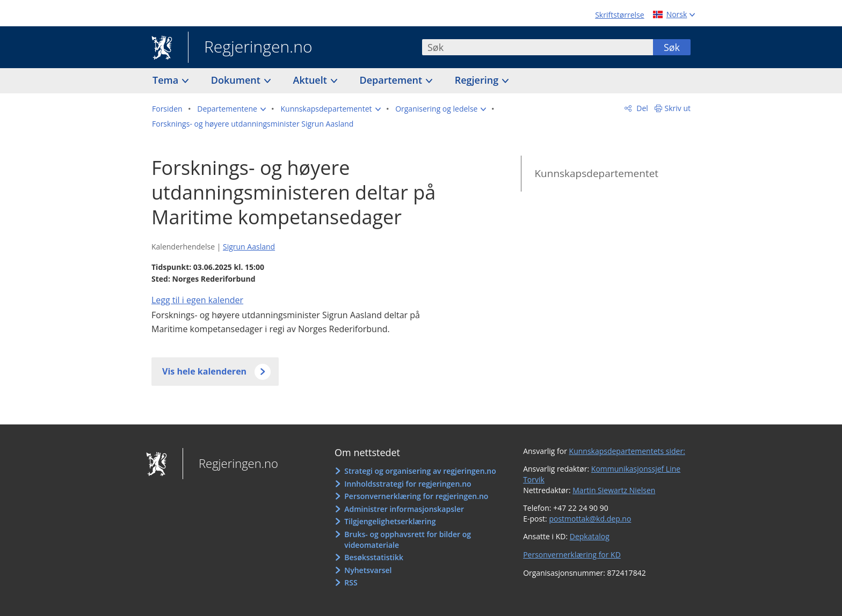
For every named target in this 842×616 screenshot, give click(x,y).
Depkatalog (590, 536)
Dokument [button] (237, 80)
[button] (231, 109)
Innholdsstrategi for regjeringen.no (408, 484)
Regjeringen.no (250, 48)
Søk (672, 47)
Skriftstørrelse (619, 15)
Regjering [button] (478, 80)
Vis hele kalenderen (204, 371)
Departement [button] (392, 80)
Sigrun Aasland (249, 247)
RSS (351, 582)
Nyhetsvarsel (368, 570)
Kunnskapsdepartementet (596, 173)
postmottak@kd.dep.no (590, 519)
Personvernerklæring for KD (572, 555)
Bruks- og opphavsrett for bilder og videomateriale (408, 540)
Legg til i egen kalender (197, 300)
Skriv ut (678, 108)
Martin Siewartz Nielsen (614, 490)
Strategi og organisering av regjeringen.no (420, 471)
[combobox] (538, 47)
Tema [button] (167, 80)
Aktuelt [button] (311, 80)
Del (641, 108)
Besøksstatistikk (374, 557)
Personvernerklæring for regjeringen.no (416, 496)
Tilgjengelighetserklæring (390, 521)
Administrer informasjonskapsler (404, 509)
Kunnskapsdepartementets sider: (627, 451)
